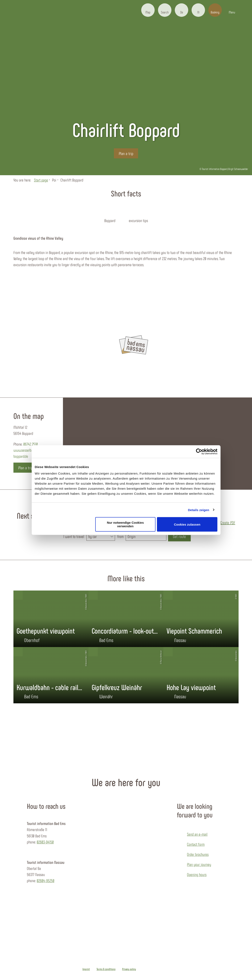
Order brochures (198, 854)
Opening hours (197, 874)
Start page (41, 180)
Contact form (196, 844)
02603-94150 (45, 842)
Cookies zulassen (187, 524)
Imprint (86, 969)
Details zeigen (199, 510)
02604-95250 (46, 881)
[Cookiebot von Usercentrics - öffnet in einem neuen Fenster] (199, 451)
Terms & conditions (106, 969)
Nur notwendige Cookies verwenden (125, 524)
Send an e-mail (197, 834)
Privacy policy (129, 969)
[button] (148, 10)
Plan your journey (199, 864)
